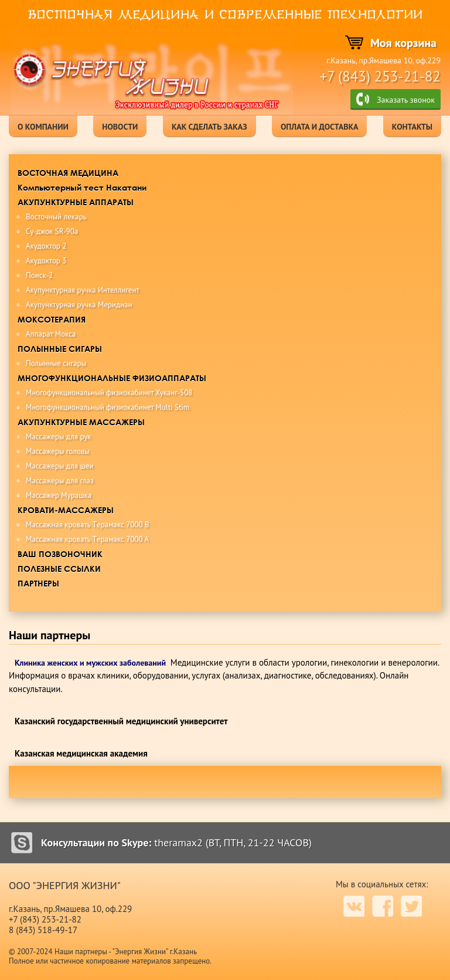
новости (120, 127)
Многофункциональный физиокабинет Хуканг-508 (109, 393)
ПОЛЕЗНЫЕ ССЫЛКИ (59, 569)
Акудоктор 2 (46, 246)
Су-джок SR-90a (52, 231)
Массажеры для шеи (60, 466)
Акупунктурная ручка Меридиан (79, 305)
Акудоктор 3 (46, 261)
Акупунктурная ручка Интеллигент (83, 290)
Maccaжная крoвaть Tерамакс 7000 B (88, 525)
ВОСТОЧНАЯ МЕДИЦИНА (68, 173)
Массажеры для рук (59, 437)
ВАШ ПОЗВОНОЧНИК (60, 554)
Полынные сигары (56, 363)
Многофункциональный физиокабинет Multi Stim (108, 407)
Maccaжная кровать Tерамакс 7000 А (87, 539)
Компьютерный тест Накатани (82, 187)
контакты (412, 127)
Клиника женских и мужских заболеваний (90, 663)
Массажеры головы (58, 451)
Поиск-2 (39, 275)
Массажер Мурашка (59, 495)
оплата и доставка (319, 127)
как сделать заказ (209, 127)
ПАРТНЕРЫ (38, 583)
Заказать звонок (406, 100)
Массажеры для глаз (60, 481)
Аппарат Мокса (51, 334)
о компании (43, 127)
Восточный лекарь (56, 217)
